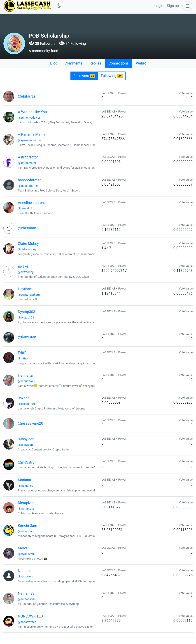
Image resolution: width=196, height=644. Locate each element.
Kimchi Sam (27, 525)
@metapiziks (26, 509)
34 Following (72, 44)
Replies (95, 63)
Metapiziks (27, 503)
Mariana (24, 480)
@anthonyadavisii (29, 118)
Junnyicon (26, 439)
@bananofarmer (28, 186)
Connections (118, 63)
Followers (84, 76)
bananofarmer (29, 180)
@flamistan (27, 337)
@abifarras (27, 96)
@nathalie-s (25, 576)
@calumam (27, 228)
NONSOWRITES (30, 616)
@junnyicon (25, 445)
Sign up (173, 6)
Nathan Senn (28, 593)
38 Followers (42, 44)
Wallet (141, 63)
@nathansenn (27, 599)
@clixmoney (26, 272)
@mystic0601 (27, 554)
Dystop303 (27, 312)
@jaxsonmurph (28, 404)
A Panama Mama (32, 135)
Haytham (25, 289)
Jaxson (24, 398)
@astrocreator (27, 163)
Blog (54, 63)
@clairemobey (27, 249)
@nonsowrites (27, 622)
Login (159, 6)
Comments (73, 63)
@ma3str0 (26, 462)
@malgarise (26, 486)
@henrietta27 (26, 381)
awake (23, 266)
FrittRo (23, 353)
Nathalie (24, 571)
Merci (22, 548)
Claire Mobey (28, 244)
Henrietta (25, 375)
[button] (187, 6)
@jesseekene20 (30, 423)
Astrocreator (28, 157)
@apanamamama (29, 140)
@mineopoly (26, 531)
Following (112, 76)
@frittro (23, 358)
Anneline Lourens (32, 203)
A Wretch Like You (32, 112)
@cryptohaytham (29, 295)
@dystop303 (26, 317)
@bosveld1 (25, 208)
